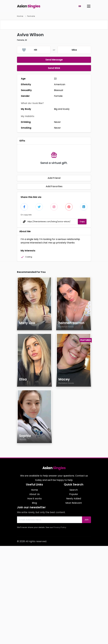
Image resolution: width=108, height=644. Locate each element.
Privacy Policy (60, 625)
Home (20, 16)
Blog (34, 601)
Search (74, 588)
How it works (34, 597)
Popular (74, 592)
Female (31, 16)
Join (87, 618)
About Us (34, 592)
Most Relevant (74, 601)
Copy (82, 320)
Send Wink (54, 166)
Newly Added (74, 597)
